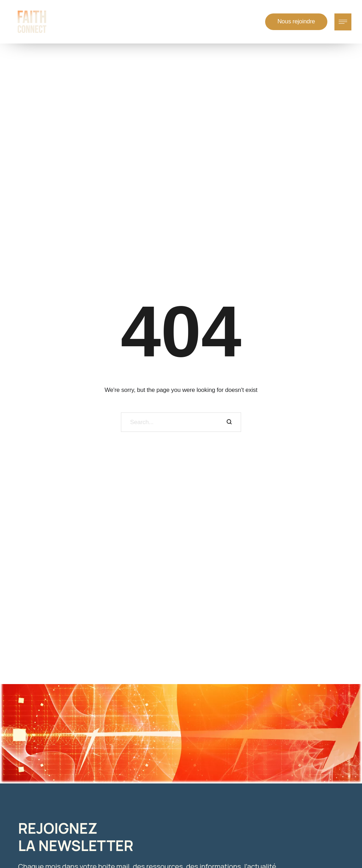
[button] (296, 22)
